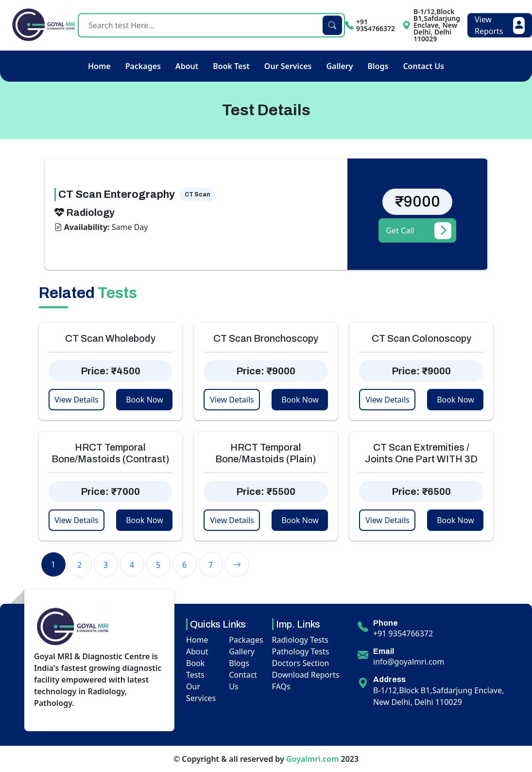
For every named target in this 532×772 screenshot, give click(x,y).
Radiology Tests (300, 640)
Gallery (339, 66)
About (187, 66)
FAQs (281, 686)
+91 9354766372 (403, 633)
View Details (77, 400)
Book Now (145, 400)
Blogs (378, 66)
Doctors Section (301, 663)
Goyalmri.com (312, 759)
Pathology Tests (301, 651)
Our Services (288, 66)
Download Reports (306, 675)
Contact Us (423, 66)
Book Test (231, 66)
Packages (143, 66)
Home (99, 66)
